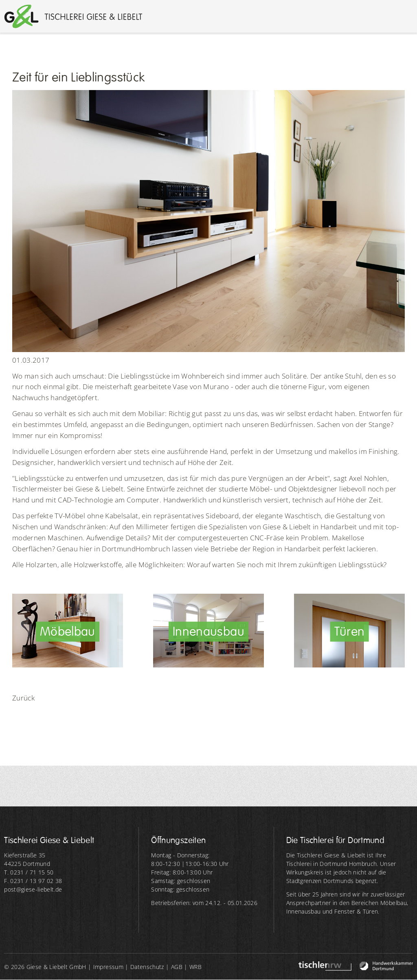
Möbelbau (394, 903)
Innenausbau (304, 911)
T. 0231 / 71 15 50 (29, 872)
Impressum (108, 967)
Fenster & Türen (356, 911)
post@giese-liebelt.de (33, 889)
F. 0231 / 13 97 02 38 (33, 881)
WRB (195, 967)
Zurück (23, 698)
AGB (177, 967)
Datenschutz (147, 967)
